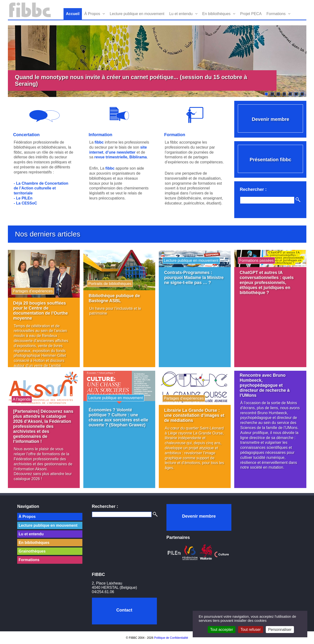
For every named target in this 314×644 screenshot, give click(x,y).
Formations (276, 14)
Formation (175, 135)
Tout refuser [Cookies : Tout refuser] (250, 630)
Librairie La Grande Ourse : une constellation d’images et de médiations (194, 415)
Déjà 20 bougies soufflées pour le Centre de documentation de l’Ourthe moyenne (40, 311)
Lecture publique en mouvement (137, 14)
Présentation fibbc (271, 160)
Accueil (73, 14)
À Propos (92, 14)
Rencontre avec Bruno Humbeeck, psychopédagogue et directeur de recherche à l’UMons (265, 385)
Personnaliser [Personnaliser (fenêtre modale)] (280, 630)
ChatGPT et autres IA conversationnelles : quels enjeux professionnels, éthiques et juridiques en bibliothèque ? (267, 283)
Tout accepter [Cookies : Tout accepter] (222, 630)
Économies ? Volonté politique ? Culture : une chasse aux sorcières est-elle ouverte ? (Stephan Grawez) (118, 417)
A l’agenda (22, 399)
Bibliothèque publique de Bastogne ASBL (114, 298)
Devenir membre (270, 119)
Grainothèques (32, 551)
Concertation (26, 135)
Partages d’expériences (33, 291)
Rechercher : (105, 506)
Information (100, 135)
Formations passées (256, 260)
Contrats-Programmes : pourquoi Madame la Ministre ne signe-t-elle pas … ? (194, 278)
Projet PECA (251, 14)
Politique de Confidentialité (171, 638)
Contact (124, 610)
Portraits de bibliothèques (110, 284)
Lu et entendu (181, 14)
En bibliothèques (216, 14)
